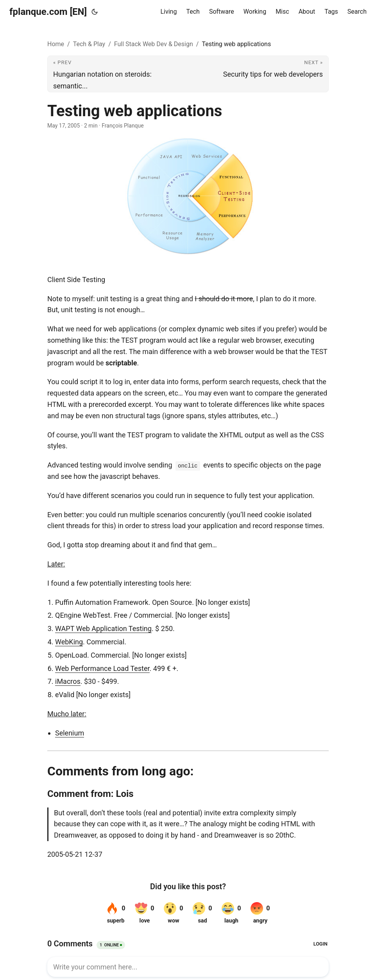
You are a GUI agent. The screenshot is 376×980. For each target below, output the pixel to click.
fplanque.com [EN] (48, 12)
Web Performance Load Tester (102, 668)
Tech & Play (89, 44)
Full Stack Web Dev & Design (154, 44)
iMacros (68, 681)
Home (56, 44)
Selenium (70, 733)
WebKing (69, 642)
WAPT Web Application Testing (103, 628)
